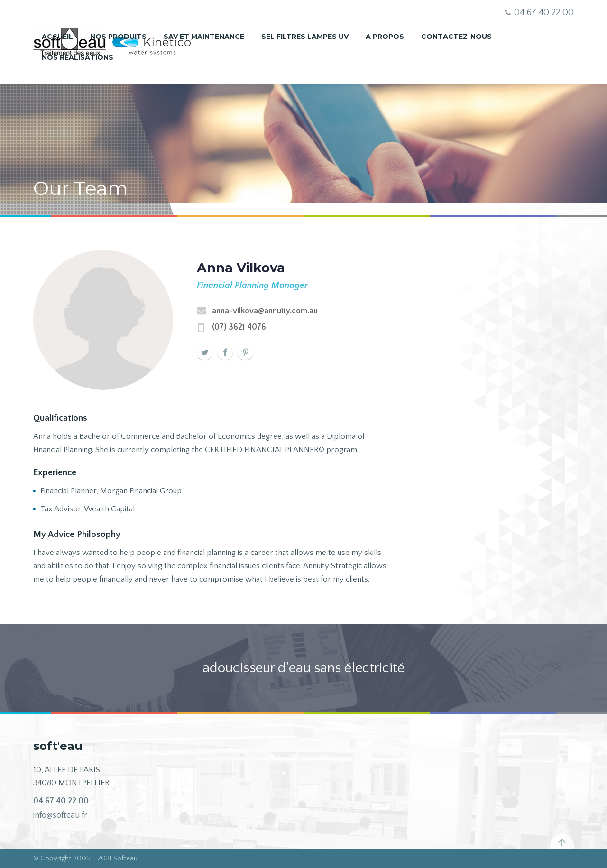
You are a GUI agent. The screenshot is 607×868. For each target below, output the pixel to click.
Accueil (57, 37)
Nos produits (118, 37)
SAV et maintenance (204, 37)
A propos (385, 37)
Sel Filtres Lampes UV (305, 37)
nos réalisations (78, 57)
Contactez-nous (456, 37)
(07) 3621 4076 (239, 327)
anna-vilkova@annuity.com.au (265, 311)
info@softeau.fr (60, 815)
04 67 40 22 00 (61, 801)
